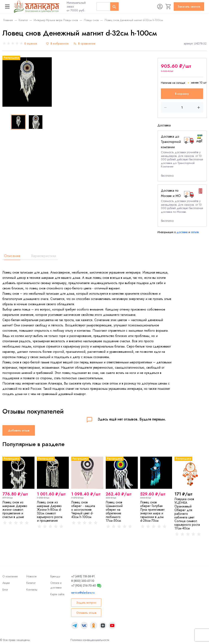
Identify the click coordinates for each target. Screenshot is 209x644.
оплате (195, 232)
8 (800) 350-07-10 (83, 581)
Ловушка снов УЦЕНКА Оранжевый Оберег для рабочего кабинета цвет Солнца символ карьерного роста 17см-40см (187, 514)
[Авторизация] (160, 7)
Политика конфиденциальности (90, 640)
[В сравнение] (84, 44)
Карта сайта (57, 594)
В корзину (182, 94)
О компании (10, 576)
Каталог (31, 583)
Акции (6, 583)
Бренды (55, 576)
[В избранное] (57, 44)
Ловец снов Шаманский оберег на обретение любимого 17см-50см (114, 511)
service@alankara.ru (83, 593)
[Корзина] (168, 7)
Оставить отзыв (86, 613)
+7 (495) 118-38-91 (83, 576)
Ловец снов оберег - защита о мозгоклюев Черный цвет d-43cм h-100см (83, 510)
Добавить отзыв (19, 430)
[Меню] (7, 7)
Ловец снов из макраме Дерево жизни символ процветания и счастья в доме (15, 510)
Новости (31, 576)
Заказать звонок (189, 7)
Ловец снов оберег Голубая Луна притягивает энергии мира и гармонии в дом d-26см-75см (152, 511)
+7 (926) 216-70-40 (84, 585)
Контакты (32, 590)
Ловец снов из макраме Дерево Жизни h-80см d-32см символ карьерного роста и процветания (50, 511)
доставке (182, 232)
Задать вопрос (86, 603)
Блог (5, 590)
